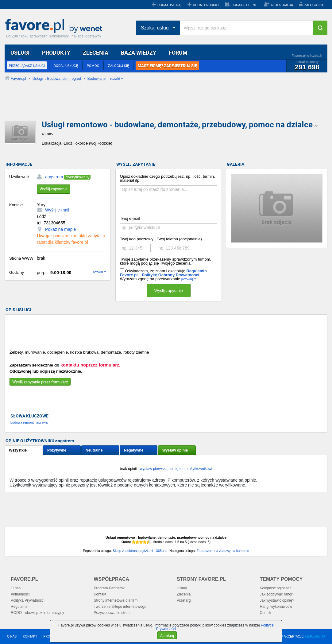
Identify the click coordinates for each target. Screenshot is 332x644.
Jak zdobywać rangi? (277, 594)
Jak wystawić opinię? (277, 600)
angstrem (54, 177)
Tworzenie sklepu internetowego (120, 607)
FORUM (178, 52)
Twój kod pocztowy (137, 239)
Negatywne (134, 450)
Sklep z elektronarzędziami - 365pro (139, 551)
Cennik (266, 613)
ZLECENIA (96, 52)
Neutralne (94, 450)
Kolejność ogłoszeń (276, 588)
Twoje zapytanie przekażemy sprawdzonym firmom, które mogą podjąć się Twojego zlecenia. (166, 261)
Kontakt (100, 594)
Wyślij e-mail (57, 210)
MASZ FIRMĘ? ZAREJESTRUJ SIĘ (167, 66)
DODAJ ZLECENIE (245, 5)
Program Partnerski (110, 588)
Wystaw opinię (175, 450)
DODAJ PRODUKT (206, 5)
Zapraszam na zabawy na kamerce (223, 551)
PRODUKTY (56, 52)
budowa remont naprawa (29, 422)
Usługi (182, 588)
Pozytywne (57, 450)
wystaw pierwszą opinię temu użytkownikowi (176, 469)
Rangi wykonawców (276, 607)
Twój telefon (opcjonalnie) (179, 239)
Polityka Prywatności (28, 600)
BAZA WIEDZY (139, 52)
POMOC (93, 66)
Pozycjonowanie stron (112, 613)
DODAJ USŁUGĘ (169, 5)
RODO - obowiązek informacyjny (37, 613)
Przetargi (184, 600)
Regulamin (19, 607)
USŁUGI (20, 52)
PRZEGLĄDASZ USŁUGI (27, 66)
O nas (16, 588)
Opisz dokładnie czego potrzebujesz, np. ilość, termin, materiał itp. (168, 178)
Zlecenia (184, 594)
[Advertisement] (153, 106)
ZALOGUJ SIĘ (314, 5)
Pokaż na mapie (60, 229)
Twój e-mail (130, 218)
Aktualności (20, 594)
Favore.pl (55, 26)
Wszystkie (18, 450)
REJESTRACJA (282, 5)
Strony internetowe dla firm (116, 600)
